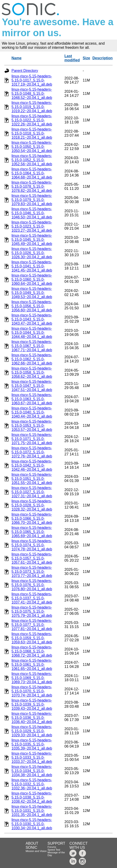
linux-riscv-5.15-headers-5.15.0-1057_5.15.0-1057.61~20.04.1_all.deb (32, 558)
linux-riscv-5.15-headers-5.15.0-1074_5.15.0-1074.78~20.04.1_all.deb (32, 545)
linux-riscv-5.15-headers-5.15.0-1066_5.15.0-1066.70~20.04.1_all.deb (32, 518)
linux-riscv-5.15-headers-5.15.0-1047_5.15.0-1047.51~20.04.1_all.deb (32, 386)
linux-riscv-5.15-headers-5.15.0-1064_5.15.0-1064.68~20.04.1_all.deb (32, 173)
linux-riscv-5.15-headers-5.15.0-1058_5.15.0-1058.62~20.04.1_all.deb (32, 372)
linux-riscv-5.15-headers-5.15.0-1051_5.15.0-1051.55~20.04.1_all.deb (32, 479)
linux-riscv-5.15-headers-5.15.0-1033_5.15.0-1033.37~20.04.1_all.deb (32, 758)
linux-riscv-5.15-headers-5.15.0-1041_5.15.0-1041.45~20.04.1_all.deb (32, 266)
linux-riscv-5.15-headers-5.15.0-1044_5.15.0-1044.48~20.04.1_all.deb (32, 333)
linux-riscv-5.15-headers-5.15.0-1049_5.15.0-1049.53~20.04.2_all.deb (32, 293)
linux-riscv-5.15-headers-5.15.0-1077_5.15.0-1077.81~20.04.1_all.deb (32, 625)
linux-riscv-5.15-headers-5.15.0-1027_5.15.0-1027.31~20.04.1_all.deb (32, 492)
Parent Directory (25, 71)
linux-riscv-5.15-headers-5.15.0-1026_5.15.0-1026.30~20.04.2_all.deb (32, 253)
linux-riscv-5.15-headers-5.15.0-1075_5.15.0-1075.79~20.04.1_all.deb (32, 611)
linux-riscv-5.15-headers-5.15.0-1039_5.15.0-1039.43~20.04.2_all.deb (32, 704)
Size (86, 58)
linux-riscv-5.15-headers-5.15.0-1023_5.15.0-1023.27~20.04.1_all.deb (32, 226)
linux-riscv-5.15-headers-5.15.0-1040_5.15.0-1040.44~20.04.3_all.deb (32, 412)
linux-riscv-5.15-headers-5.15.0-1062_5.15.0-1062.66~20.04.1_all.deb (32, 359)
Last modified (72, 58)
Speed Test (54, 850)
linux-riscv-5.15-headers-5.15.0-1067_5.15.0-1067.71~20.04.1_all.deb (32, 346)
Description (103, 58)
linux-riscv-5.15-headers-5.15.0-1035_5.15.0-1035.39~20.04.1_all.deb (32, 744)
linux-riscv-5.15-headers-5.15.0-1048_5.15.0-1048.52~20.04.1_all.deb (32, 94)
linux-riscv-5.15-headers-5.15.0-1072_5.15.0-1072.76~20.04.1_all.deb (32, 452)
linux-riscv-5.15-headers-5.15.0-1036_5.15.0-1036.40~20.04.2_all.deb (32, 718)
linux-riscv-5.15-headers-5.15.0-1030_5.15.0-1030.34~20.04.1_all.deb (32, 824)
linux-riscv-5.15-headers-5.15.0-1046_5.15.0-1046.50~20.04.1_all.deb (32, 213)
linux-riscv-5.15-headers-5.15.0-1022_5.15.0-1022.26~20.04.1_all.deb (32, 120)
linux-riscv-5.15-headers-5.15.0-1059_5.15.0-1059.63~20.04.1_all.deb (32, 638)
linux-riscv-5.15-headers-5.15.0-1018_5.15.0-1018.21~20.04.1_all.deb (32, 133)
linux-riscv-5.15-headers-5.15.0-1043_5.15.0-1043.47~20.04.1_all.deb (32, 319)
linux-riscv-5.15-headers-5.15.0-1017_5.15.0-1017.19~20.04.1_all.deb (32, 80)
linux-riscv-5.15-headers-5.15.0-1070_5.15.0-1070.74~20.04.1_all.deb (32, 691)
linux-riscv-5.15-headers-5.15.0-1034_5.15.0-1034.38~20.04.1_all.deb (32, 771)
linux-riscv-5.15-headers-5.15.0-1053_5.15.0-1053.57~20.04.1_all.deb (32, 426)
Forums (52, 847)
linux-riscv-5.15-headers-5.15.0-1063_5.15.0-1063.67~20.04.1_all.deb (32, 399)
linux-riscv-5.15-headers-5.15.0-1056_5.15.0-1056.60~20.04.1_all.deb (32, 306)
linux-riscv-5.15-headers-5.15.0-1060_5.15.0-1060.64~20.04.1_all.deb (32, 279)
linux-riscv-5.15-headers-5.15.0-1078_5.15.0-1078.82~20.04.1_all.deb (32, 186)
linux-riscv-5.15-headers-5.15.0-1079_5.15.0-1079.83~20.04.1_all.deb (32, 200)
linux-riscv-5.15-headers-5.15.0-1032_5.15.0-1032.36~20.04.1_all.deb (32, 784)
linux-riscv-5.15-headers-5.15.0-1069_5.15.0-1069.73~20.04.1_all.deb (32, 678)
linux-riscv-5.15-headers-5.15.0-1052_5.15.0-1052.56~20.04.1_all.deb (32, 160)
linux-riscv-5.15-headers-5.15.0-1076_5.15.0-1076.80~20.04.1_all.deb (32, 585)
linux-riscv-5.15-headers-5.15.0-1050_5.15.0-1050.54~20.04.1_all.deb (32, 147)
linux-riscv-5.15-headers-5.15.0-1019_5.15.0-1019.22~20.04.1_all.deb (32, 107)
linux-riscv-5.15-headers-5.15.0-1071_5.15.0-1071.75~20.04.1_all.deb (32, 439)
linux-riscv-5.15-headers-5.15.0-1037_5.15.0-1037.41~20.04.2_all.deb (32, 598)
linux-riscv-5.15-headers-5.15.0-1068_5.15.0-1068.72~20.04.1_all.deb (32, 651)
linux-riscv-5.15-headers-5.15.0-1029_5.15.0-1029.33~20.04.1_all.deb (32, 731)
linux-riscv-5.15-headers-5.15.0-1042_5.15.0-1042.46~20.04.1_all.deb (32, 465)
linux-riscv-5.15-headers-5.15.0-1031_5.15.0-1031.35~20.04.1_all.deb (32, 811)
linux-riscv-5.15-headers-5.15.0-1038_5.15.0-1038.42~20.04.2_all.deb (32, 797)
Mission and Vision (36, 851)
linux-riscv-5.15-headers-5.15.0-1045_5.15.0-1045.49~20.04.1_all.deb (32, 240)
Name (17, 58)
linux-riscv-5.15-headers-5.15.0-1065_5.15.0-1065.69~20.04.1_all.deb (32, 532)
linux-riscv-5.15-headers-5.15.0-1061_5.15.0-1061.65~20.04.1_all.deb (32, 665)
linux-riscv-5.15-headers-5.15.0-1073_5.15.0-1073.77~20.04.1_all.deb (32, 572)
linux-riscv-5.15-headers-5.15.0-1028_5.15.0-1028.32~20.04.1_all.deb (32, 505)
